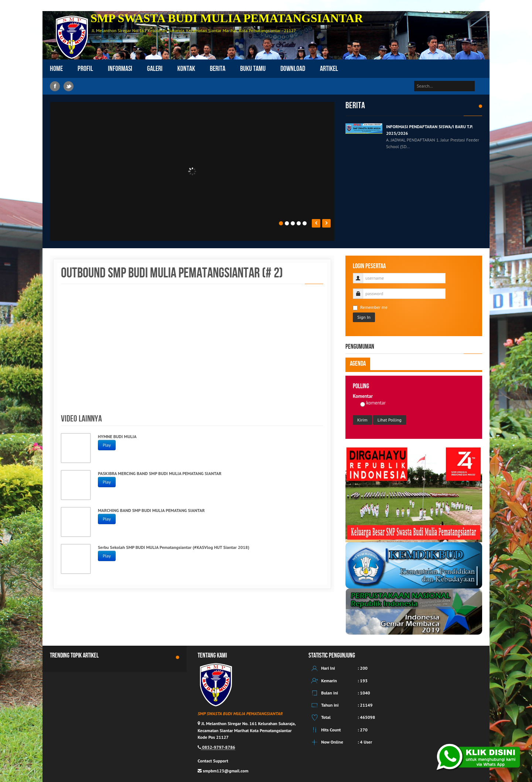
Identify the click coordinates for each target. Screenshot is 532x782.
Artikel (329, 69)
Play (107, 445)
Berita (218, 69)
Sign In (364, 317)
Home (56, 69)
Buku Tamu (253, 69)
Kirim (362, 420)
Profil (85, 69)
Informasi (120, 69)
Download (293, 69)
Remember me (370, 307)
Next (326, 223)
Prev (316, 223)
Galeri (155, 69)
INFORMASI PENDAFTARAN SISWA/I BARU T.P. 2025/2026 (429, 130)
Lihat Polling (390, 420)
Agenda (358, 364)
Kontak (186, 69)
